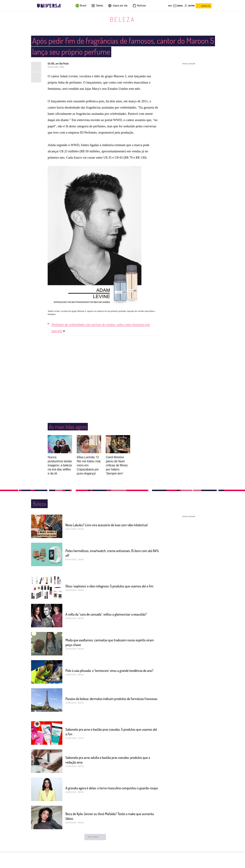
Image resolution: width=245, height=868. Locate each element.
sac (170, 6)
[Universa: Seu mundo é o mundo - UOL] (49, 6)
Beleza (122, 19)
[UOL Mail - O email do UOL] (178, 6)
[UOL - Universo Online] (63, 6)
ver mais (95, 837)
